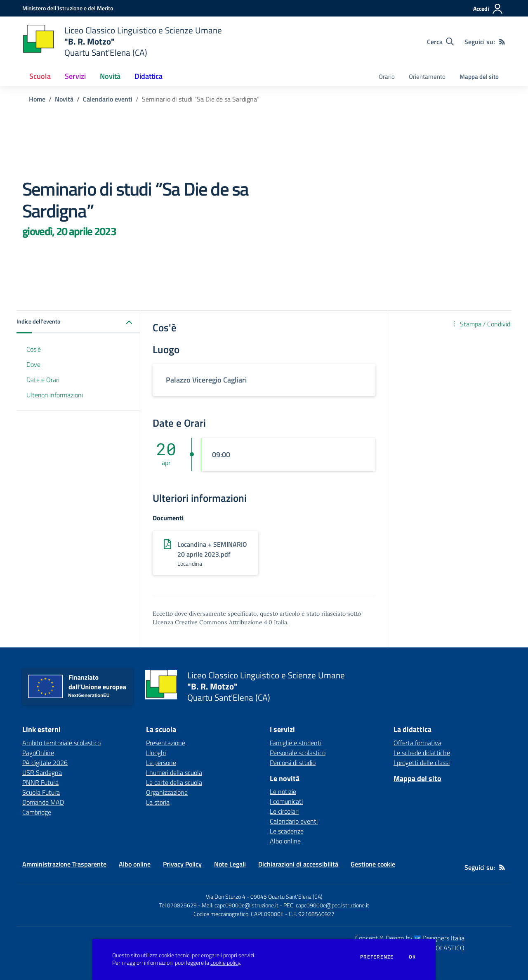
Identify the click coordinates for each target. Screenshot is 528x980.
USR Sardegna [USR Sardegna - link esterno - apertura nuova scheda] (42, 772)
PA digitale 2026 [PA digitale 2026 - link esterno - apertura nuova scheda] (45, 763)
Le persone (161, 763)
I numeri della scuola (174, 772)
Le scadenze (287, 831)
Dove (33, 364)
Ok (412, 957)
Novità (64, 99)
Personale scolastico (298, 753)
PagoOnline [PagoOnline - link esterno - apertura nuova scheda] (38, 753)
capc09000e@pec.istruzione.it (332, 905)
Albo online (285, 841)
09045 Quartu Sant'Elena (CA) (286, 896)
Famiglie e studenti (296, 743)
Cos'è (34, 349)
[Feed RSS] (502, 42)
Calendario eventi (108, 99)
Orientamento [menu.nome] (427, 77)
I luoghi (156, 753)
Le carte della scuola (174, 782)
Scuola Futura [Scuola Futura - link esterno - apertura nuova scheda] (41, 792)
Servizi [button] (75, 76)
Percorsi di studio (293, 763)
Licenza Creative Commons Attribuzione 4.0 (212, 622)
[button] (78, 322)
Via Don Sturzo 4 (226, 896)
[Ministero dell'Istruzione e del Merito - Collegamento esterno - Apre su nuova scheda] (68, 8)
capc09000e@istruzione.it (246, 905)
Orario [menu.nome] (387, 77)
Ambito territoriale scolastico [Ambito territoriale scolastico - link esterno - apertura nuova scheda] (61, 743)
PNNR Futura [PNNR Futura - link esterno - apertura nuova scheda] (40, 782)
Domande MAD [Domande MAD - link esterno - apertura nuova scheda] (43, 802)
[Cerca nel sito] (440, 42)
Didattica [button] (148, 76)
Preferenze (377, 957)
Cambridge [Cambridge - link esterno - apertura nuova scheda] (37, 812)
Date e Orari (43, 380)
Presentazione (166, 743)
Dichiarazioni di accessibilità (298, 864)
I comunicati (286, 801)
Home (37, 99)
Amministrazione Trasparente (64, 864)
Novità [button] (110, 76)
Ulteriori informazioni (55, 395)
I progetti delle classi (422, 763)
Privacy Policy (182, 864)
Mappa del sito (479, 77)
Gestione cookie (373, 864)
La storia (158, 802)
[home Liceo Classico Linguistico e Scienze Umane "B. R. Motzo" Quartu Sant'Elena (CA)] (122, 41)
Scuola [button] (40, 76)
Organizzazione (167, 792)
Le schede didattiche (422, 753)
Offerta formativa (417, 743)
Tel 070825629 (178, 905)
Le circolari (284, 811)
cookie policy (225, 963)
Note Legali (230, 864)
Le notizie (283, 791)
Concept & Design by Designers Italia (410, 938)
